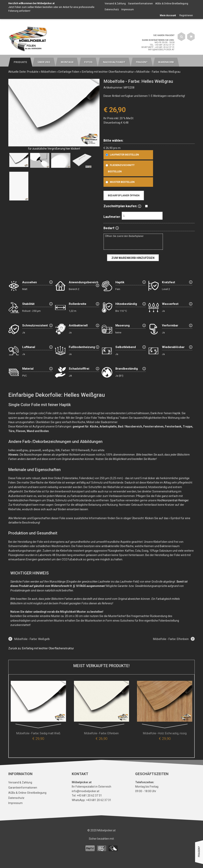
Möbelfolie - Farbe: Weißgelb (32, 639)
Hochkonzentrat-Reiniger (173, 500)
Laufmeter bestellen (121, 155)
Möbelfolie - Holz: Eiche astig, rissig (165, 733)
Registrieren (186, 15)
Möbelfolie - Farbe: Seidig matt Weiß (38, 733)
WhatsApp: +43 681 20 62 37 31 (158, 47)
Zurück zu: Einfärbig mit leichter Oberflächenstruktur (41, 648)
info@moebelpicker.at (161, 50)
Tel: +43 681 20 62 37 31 (162, 45)
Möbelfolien (48, 72)
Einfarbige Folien (69, 72)
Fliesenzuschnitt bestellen (119, 168)
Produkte (33, 72)
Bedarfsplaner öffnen (124, 195)
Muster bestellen (119, 182)
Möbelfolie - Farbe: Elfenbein (171, 639)
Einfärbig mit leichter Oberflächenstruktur (108, 72)
